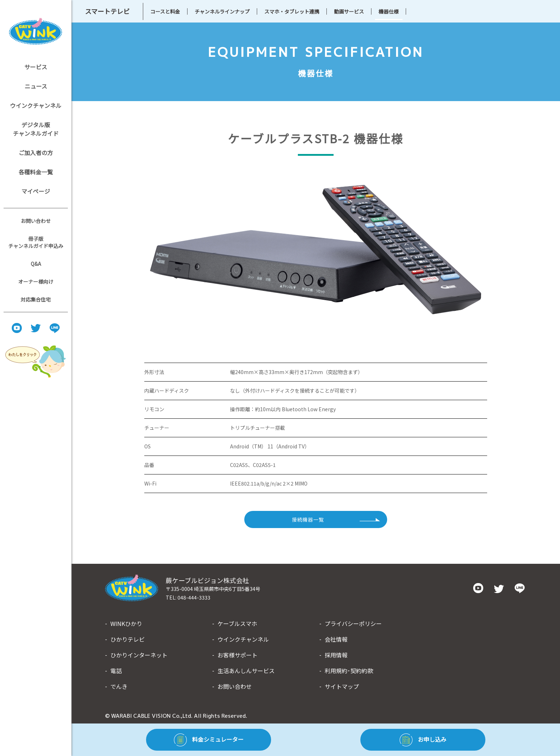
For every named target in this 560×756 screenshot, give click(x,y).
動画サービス (349, 11)
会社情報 (336, 639)
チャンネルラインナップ (222, 11)
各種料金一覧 (36, 172)
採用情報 (336, 655)
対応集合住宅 (36, 299)
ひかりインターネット (139, 655)
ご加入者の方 (36, 153)
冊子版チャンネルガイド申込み (36, 242)
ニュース (36, 86)
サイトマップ (342, 686)
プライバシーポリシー (353, 623)
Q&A (36, 264)
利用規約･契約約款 (349, 671)
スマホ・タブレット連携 (292, 11)
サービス (36, 67)
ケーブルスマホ (237, 623)
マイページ (36, 191)
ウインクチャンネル (36, 105)
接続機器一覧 (308, 519)
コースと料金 (165, 11)
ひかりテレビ (127, 639)
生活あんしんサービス (246, 671)
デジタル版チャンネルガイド (36, 129)
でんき (119, 686)
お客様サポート (237, 655)
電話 (116, 671)
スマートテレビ (107, 11)
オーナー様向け (36, 282)
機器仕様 (389, 11)
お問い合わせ (36, 221)
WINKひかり (126, 623)
